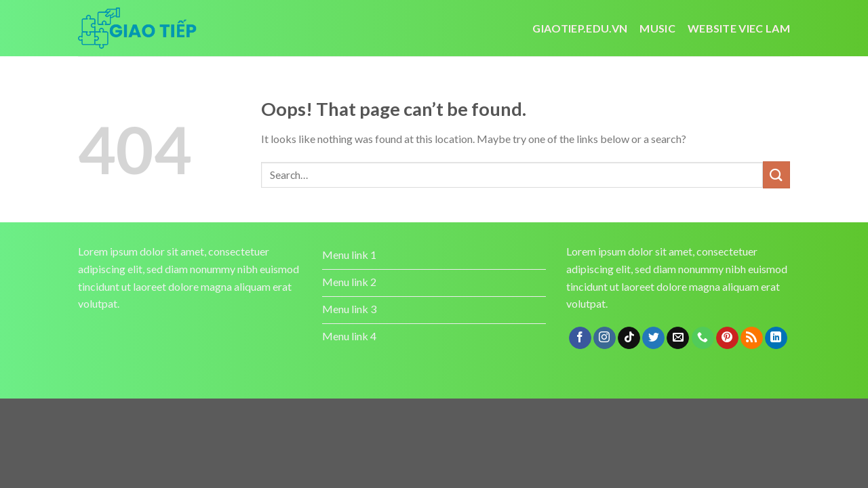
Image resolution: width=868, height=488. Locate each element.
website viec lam (739, 28)
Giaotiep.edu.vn (580, 28)
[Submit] (776, 175)
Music (657, 28)
